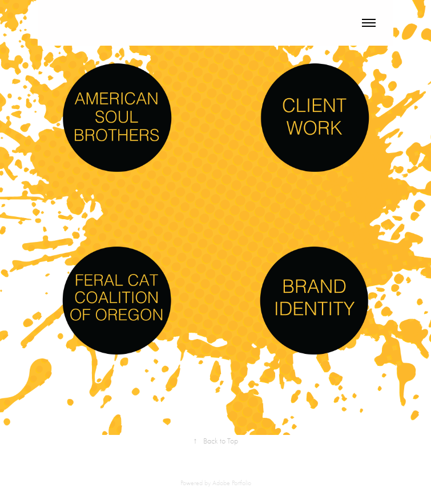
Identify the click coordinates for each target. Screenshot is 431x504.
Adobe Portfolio (232, 483)
